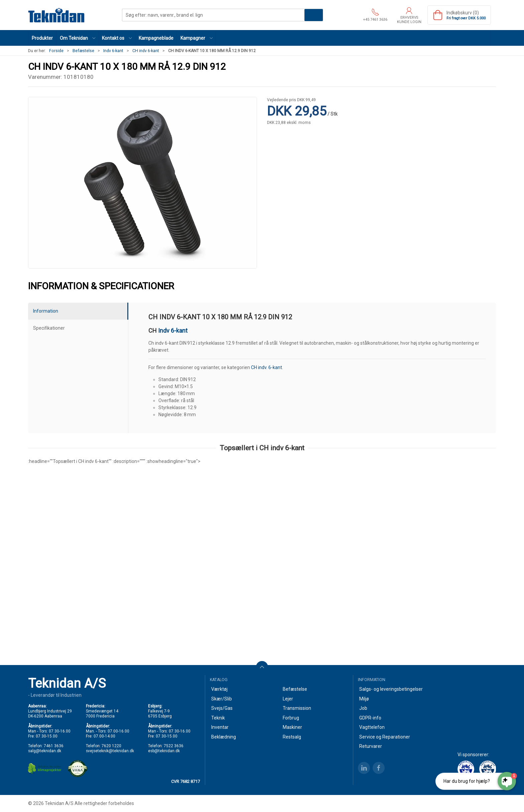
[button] (78, 38)
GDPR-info (370, 718)
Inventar (220, 727)
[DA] (56, 15)
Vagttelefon (372, 727)
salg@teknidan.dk (45, 751)
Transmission (297, 708)
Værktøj (219, 689)
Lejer (288, 699)
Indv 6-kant (113, 51)
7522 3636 (174, 746)
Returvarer (371, 746)
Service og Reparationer (385, 737)
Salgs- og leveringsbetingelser (391, 689)
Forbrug (291, 718)
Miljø (364, 699)
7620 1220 (111, 746)
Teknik (218, 718)
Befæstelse (83, 51)
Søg (314, 15)
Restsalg (292, 737)
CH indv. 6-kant (267, 367)
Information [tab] (46, 311)
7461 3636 (54, 746)
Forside (56, 51)
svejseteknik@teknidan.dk (110, 751)
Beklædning (224, 737)
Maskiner (292, 727)
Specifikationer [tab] (49, 328)
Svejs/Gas (222, 708)
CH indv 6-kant (146, 51)
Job (363, 708)
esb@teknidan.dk (164, 751)
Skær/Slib (222, 699)
